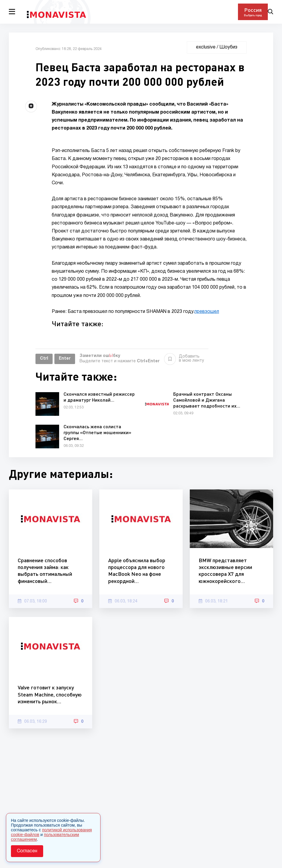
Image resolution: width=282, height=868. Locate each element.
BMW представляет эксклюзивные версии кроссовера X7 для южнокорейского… (225, 570)
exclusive (206, 47)
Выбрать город (253, 15)
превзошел (207, 312)
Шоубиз (228, 47)
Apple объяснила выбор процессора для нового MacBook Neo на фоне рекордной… (137, 570)
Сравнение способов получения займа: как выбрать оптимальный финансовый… (45, 570)
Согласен (27, 851)
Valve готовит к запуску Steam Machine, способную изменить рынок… (50, 694)
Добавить (184, 359)
